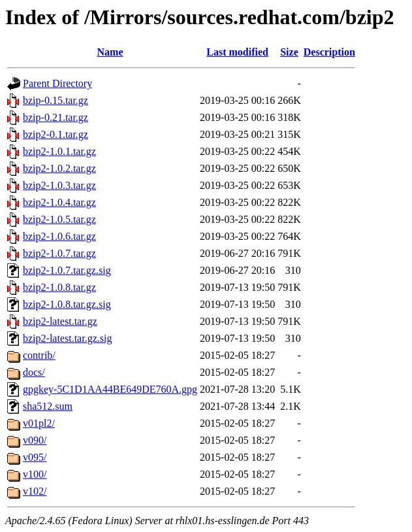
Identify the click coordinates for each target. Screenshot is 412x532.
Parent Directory (57, 83)
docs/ (34, 372)
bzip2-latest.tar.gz (60, 321)
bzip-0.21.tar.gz (55, 117)
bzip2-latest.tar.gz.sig (67, 338)
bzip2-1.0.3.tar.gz (59, 185)
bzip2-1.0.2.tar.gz (59, 168)
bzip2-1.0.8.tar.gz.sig (67, 304)
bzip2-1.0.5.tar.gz (59, 219)
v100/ (35, 474)
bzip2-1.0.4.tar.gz (59, 202)
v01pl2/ (39, 423)
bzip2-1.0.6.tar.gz (59, 236)
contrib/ (39, 355)
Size (289, 52)
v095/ (35, 457)
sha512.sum (48, 406)
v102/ (35, 491)
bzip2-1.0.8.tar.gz (59, 287)
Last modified (237, 52)
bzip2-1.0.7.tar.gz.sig (67, 270)
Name (110, 52)
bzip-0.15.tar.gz (55, 100)
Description (329, 52)
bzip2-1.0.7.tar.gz (59, 253)
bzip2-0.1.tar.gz (55, 134)
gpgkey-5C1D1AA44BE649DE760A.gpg (110, 389)
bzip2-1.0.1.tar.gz (59, 151)
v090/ (35, 440)
